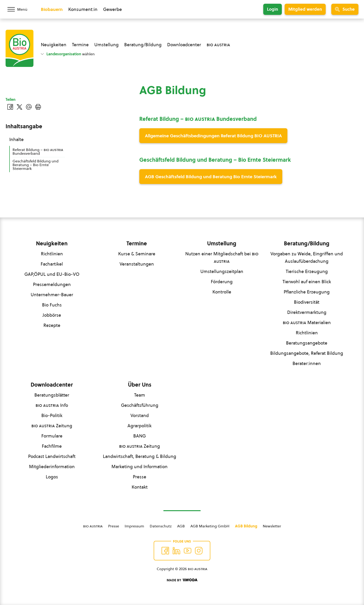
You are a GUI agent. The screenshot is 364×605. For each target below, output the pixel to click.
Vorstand (140, 415)
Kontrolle (222, 292)
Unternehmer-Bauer (52, 295)
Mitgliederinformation (52, 467)
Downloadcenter (184, 45)
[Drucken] (38, 107)
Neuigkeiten (54, 45)
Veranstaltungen (137, 264)
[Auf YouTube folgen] (188, 551)
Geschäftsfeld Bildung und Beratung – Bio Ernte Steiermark (36, 165)
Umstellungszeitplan (222, 271)
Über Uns (140, 385)
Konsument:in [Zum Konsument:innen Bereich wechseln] (83, 9)
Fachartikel (52, 264)
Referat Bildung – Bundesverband (38, 151)
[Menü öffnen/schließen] (20, 9)
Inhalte (16, 139)
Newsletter (272, 526)
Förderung (222, 282)
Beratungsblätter (52, 395)
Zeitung (52, 426)
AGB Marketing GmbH (210, 526)
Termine (80, 45)
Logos (52, 477)
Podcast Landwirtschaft (52, 456)
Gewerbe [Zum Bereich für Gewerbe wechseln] (112, 9)
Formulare (52, 436)
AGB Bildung (246, 526)
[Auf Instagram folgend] (199, 551)
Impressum (134, 526)
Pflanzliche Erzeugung (307, 292)
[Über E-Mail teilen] (29, 107)
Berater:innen (307, 363)
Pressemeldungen (52, 284)
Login (273, 9)
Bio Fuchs (52, 305)
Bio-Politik (52, 415)
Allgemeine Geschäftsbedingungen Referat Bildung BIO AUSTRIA (213, 136)
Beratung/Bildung (143, 45)
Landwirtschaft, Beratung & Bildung (140, 456)
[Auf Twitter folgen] (176, 551)
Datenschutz (161, 526)
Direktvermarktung (307, 312)
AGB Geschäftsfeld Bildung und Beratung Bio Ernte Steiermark (211, 177)
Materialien (307, 322)
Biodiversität (307, 302)
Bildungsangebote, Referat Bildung (307, 353)
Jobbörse (52, 315)
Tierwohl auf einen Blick (307, 282)
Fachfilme (52, 446)
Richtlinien (52, 254)
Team (140, 395)
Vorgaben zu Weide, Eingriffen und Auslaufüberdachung (307, 257)
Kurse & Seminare (137, 254)
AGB (181, 526)
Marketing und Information (140, 467)
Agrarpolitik (140, 426)
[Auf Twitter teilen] (19, 107)
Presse (140, 477)
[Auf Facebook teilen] (10, 107)
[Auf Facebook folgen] (165, 551)
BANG (140, 436)
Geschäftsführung (140, 405)
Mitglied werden (305, 9)
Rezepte (52, 325)
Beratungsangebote (307, 343)
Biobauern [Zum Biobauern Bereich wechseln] (52, 9)
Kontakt (140, 487)
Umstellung (106, 45)
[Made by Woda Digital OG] (182, 580)
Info (52, 405)
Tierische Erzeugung (307, 271)
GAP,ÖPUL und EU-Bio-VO (52, 274)
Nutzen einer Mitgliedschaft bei (222, 257)
